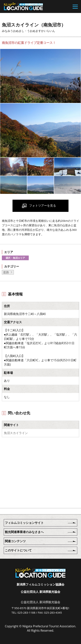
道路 (6, 272)
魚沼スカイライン (16, 433)
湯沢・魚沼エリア (15, 258)
